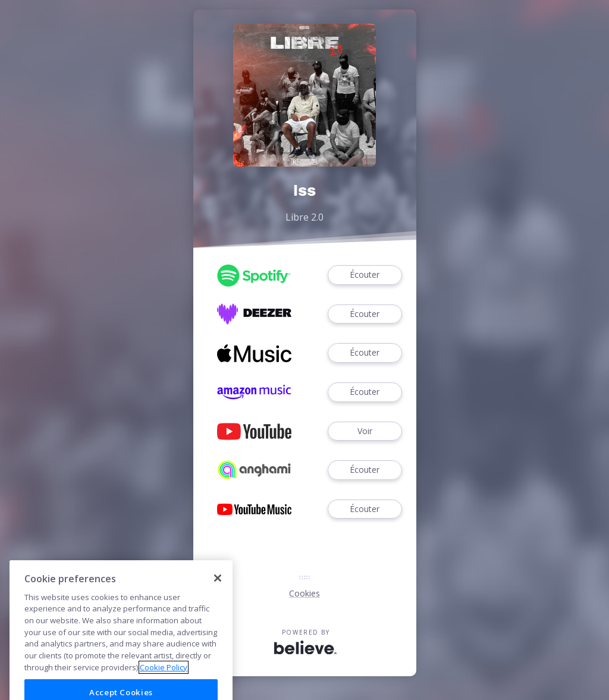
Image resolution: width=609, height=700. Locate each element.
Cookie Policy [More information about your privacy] (164, 680)
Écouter (365, 275)
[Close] (218, 591)
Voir (365, 431)
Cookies (304, 593)
